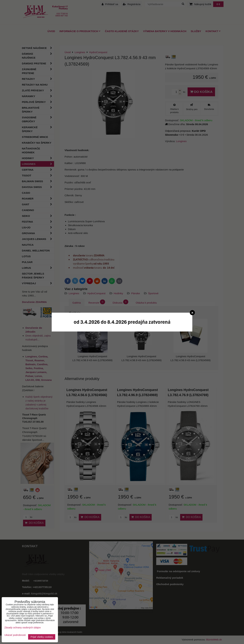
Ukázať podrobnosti (15, 635)
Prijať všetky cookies (42, 637)
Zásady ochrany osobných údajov (23, 628)
